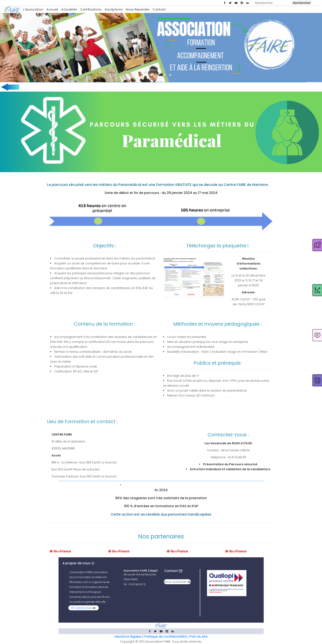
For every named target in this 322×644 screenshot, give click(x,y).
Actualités (69, 9)
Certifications (91, 9)
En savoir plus (84, 608)
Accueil (53, 9)
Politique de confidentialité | (167, 637)
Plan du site (198, 637)
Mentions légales (128, 637)
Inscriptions (114, 9)
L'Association (34, 9)
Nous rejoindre (138, 9)
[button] (152, 75)
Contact (159, 9)
